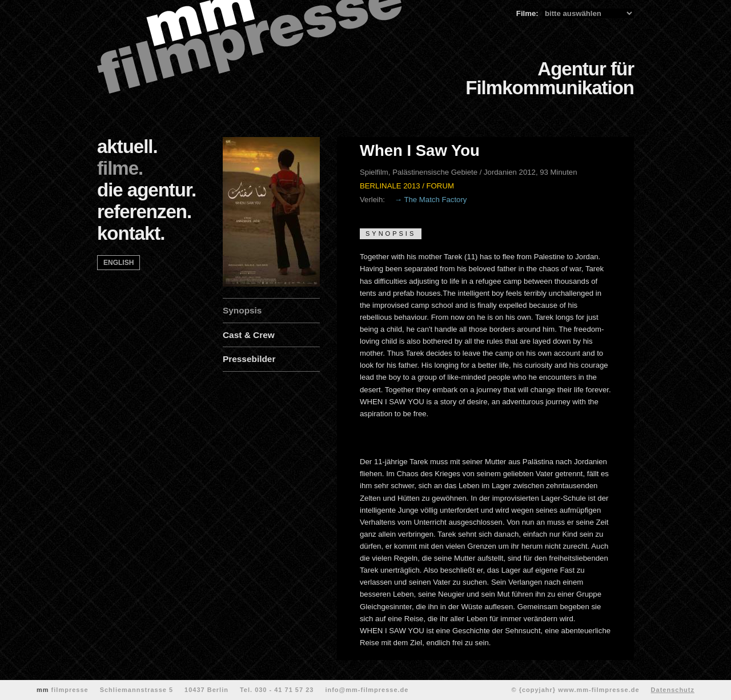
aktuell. (127, 146)
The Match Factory (435, 200)
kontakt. (131, 233)
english (119, 263)
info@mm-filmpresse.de (367, 690)
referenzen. (144, 212)
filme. (120, 168)
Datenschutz (673, 690)
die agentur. (146, 190)
